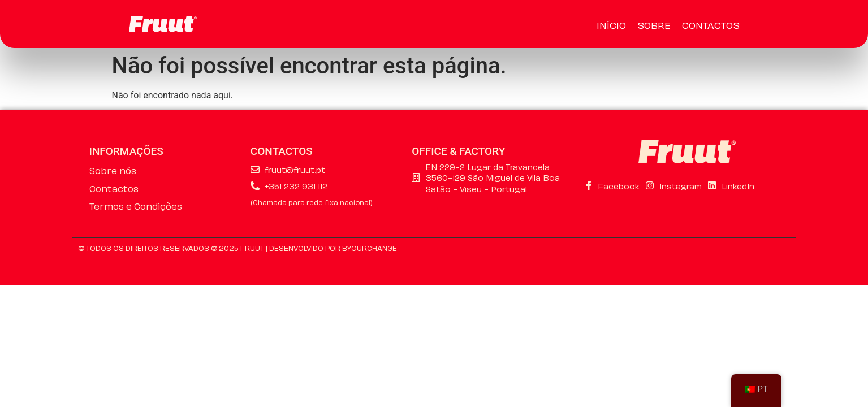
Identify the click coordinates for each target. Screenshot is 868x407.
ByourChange (370, 248)
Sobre (654, 24)
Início (611, 24)
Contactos (711, 24)
